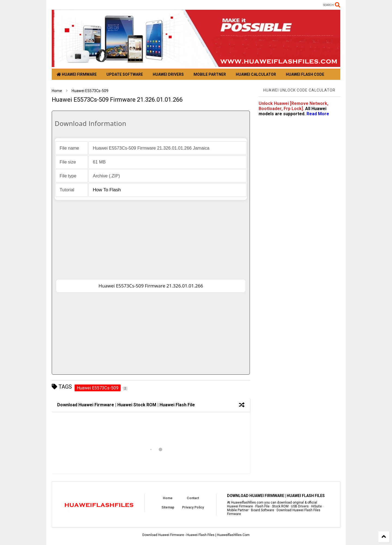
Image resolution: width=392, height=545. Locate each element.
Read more (318, 114)
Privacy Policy (193, 507)
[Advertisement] (151, 238)
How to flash (107, 190)
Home (57, 91)
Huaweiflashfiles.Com (233, 535)
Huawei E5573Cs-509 (90, 91)
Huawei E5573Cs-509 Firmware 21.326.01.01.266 (151, 286)
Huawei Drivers (168, 74)
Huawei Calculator (256, 74)
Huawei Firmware (77, 74)
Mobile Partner (210, 74)
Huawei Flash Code (305, 74)
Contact (193, 498)
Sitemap (168, 507)
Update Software (125, 74)
